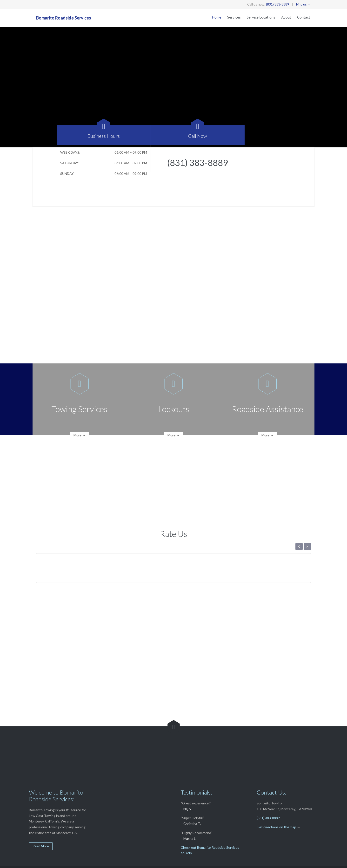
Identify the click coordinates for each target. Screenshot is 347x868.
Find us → (304, 4)
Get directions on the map (276, 810)
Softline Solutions (118, 862)
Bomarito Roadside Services (64, 18)
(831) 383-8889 (278, 4)
